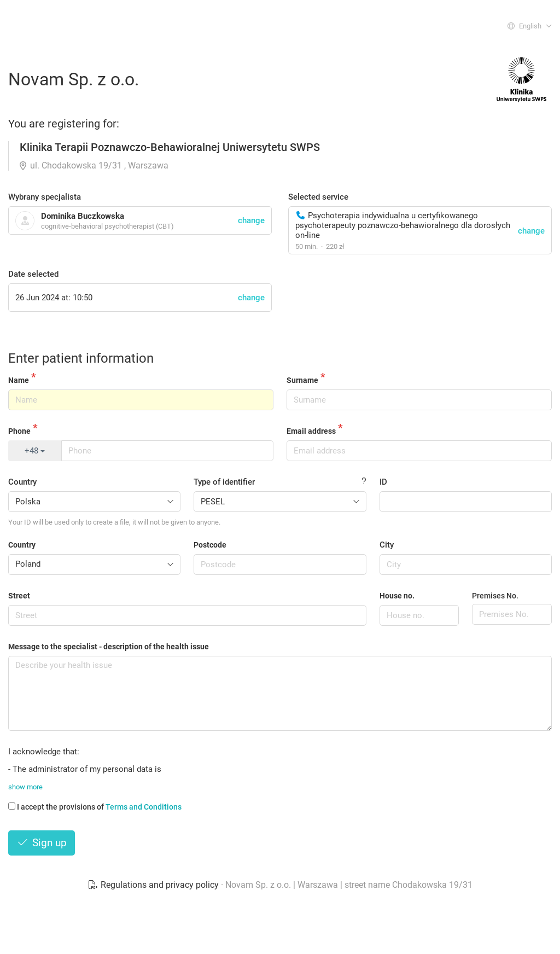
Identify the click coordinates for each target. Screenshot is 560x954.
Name (19, 380)
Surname (302, 380)
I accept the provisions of (95, 807)
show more (25, 787)
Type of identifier (224, 482)
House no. (397, 596)
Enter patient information (81, 358)
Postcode (210, 545)
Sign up (42, 843)
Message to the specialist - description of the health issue (109, 647)
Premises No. (495, 596)
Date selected (33, 274)
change (531, 231)
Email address (311, 431)
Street (19, 596)
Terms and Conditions (144, 807)
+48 (35, 451)
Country (22, 482)
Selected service (318, 197)
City (387, 545)
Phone (19, 431)
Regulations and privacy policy (154, 885)
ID (383, 482)
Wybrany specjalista (45, 197)
